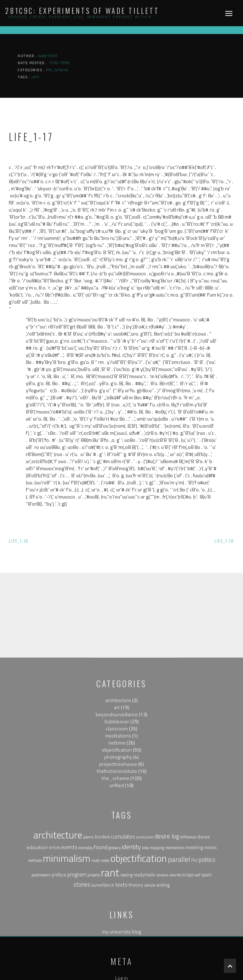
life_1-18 (224, 541)
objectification (117, 908)
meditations (118, 893)
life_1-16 (19, 541)
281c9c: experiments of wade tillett (82, 11)
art (117, 865)
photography (118, 915)
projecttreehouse (118, 922)
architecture (118, 858)
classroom (117, 886)
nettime (117, 900)
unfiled (117, 943)
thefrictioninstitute (117, 929)
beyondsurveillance (117, 872)
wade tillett (48, 55)
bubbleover (117, 879)
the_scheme (115, 936)
